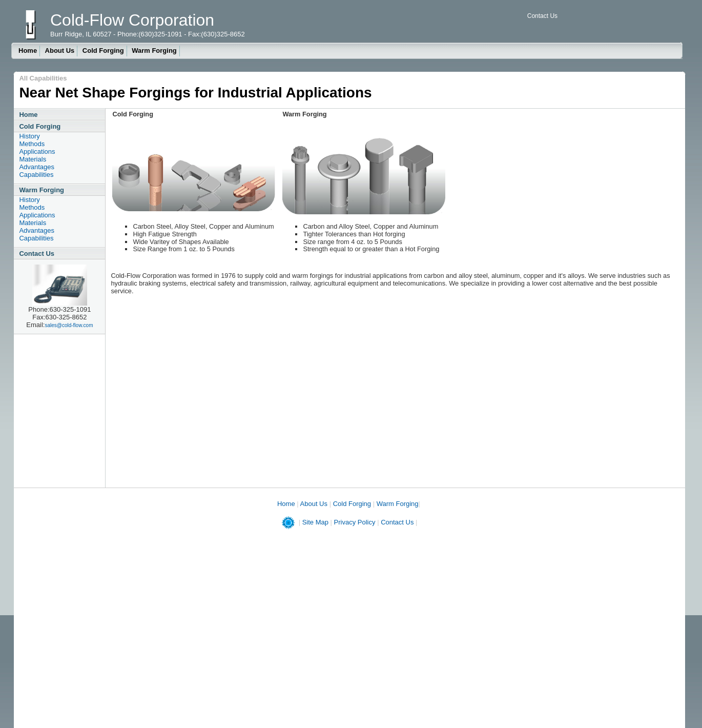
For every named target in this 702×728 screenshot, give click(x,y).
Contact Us (542, 16)
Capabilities (36, 175)
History (29, 136)
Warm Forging (154, 50)
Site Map (315, 522)
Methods (32, 144)
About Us (60, 50)
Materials (33, 159)
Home (28, 50)
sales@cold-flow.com (69, 325)
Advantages (37, 167)
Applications (37, 151)
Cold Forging (103, 50)
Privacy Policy (355, 522)
